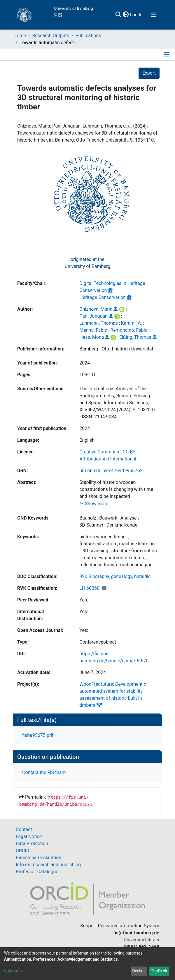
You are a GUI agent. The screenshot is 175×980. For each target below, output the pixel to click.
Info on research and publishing (48, 865)
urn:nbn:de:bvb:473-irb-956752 (111, 471)
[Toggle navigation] (154, 15)
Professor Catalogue (37, 872)
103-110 (88, 375)
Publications (88, 36)
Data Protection (32, 844)
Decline (139, 971)
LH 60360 (89, 588)
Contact (24, 829)
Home (20, 36)
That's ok (159, 971)
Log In (136, 15)
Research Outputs (51, 36)
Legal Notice (29, 837)
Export (149, 73)
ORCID (22, 851)
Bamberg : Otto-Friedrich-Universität (116, 349)
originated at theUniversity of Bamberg (88, 263)
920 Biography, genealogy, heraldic (115, 576)
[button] (126, 15)
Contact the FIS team (44, 772)
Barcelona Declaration (38, 858)
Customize (14, 971)
